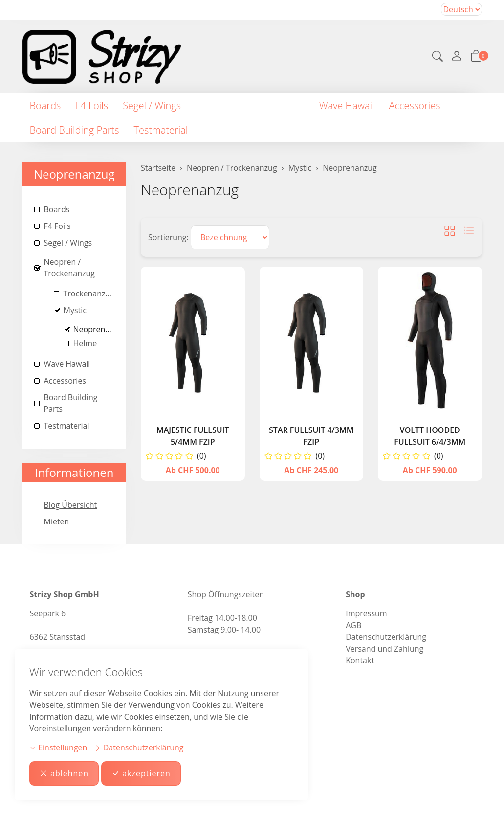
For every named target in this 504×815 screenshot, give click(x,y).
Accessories (415, 105)
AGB (353, 625)
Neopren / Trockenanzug (250, 105)
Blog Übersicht (71, 505)
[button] (438, 57)
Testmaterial (161, 130)
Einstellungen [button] (58, 747)
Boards (45, 105)
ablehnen (64, 773)
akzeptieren (141, 773)
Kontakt (360, 660)
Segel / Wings (152, 105)
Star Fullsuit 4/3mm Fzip (311, 436)
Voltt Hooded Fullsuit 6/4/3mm (430, 436)
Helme (85, 343)
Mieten (57, 521)
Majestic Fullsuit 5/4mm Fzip (193, 436)
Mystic (75, 310)
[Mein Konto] (457, 57)
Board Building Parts (75, 130)
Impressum (366, 613)
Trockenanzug (89, 294)
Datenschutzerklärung (139, 747)
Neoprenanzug (190, 190)
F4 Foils (92, 105)
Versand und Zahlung (384, 649)
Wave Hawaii (347, 105)
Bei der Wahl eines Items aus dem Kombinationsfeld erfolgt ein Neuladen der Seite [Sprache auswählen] (461, 9)
